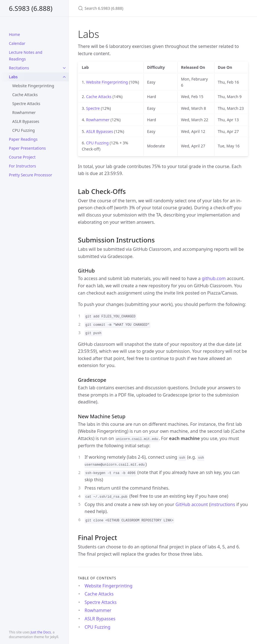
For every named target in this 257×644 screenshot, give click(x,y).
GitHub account (192, 504)
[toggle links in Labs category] (64, 77)
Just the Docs (41, 632)
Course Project (22, 157)
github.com (214, 278)
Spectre (93, 108)
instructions (223, 504)
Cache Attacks (25, 95)
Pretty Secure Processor (30, 175)
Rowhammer (24, 112)
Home (14, 34)
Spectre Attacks (26, 104)
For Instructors (22, 166)
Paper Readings (23, 139)
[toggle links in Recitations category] (64, 68)
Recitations (19, 68)
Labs (13, 77)
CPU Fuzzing (24, 130)
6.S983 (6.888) (31, 8)
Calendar (17, 43)
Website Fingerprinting (33, 86)
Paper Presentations (27, 148)
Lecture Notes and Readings (26, 56)
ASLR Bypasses (26, 121)
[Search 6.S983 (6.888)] (144, 8)
